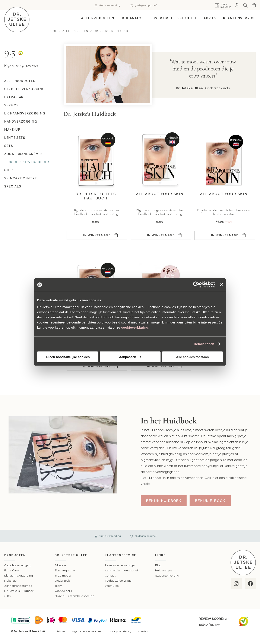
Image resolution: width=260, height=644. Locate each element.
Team (58, 586)
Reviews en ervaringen (121, 565)
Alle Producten (76, 31)
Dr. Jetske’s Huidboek (19, 591)
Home (53, 31)
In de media (63, 576)
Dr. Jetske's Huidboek (28, 162)
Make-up (12, 130)
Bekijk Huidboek (164, 501)
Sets (9, 146)
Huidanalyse (164, 570)
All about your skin (160, 194)
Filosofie (60, 565)
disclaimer (59, 631)
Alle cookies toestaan (192, 357)
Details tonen (204, 344)
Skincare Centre (20, 178)
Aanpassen (130, 357)
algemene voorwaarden (87, 631)
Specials (13, 186)
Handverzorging (21, 121)
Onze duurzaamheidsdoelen (74, 596)
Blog (158, 565)
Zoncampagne (65, 570)
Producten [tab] (15, 555)
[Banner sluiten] (221, 285)
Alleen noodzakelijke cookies (68, 357)
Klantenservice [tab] (121, 555)
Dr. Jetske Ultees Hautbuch (96, 196)
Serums (12, 105)
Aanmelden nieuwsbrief (121, 570)
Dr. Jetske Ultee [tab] (71, 555)
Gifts (9, 170)
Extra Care (15, 97)
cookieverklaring (135, 327)
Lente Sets (15, 138)
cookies (143, 631)
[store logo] (17, 20)
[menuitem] (98, 18)
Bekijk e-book (210, 501)
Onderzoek (62, 581)
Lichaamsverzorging (25, 113)
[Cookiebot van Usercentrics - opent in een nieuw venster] (196, 285)
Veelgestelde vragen (119, 581)
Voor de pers (63, 591)
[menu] (130, 18)
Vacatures (112, 586)
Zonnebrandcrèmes (24, 154)
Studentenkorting (167, 576)
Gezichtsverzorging (24, 89)
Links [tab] (160, 555)
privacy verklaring (120, 631)
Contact (110, 576)
